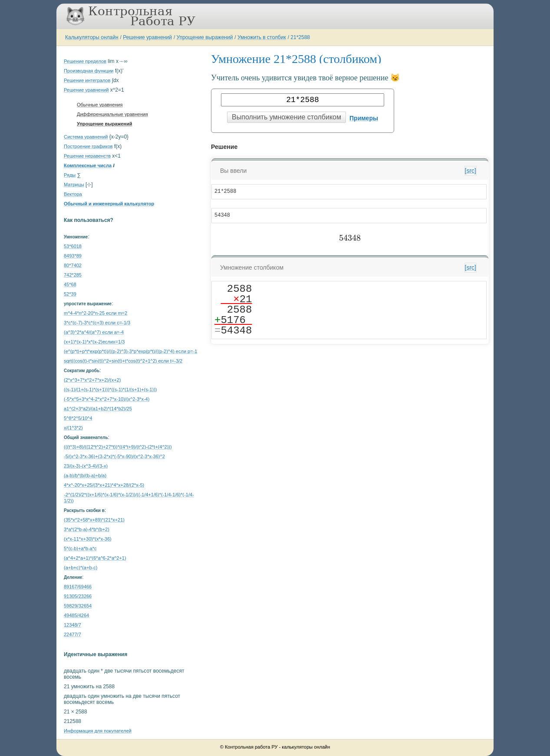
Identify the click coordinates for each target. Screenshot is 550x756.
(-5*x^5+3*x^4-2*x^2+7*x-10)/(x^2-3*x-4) (107, 399)
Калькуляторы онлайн (92, 37)
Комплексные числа (88, 165)
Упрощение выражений (205, 37)
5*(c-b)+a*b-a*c (80, 548)
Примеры (364, 118)
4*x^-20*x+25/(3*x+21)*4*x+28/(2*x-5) (104, 485)
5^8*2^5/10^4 (78, 418)
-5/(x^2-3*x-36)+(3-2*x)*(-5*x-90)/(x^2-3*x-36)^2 (114, 456)
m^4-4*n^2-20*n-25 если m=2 (96, 313)
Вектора (73, 194)
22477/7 (72, 634)
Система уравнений (86, 137)
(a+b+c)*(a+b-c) (81, 568)
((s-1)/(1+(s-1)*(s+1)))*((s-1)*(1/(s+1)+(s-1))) (110, 390)
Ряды (70, 175)
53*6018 (73, 246)
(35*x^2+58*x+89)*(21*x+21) (94, 520)
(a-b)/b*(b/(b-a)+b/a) (85, 475)
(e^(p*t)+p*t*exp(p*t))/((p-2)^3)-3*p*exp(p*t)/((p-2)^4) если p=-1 (130, 351)
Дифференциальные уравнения (112, 114)
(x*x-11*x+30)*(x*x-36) (88, 539)
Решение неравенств (87, 156)
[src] (471, 171)
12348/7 (72, 625)
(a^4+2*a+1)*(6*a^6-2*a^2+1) (95, 558)
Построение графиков (88, 146)
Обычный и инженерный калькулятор (109, 204)
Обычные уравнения (100, 105)
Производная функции (89, 71)
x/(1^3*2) (73, 428)
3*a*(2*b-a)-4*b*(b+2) (87, 529)
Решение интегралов (87, 80)
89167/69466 (78, 587)
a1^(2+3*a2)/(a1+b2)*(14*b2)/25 (98, 409)
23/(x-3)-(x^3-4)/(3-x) (86, 466)
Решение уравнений (147, 37)
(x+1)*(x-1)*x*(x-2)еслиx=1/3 (94, 342)
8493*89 (73, 256)
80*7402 (73, 265)
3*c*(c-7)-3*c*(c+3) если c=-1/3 (97, 323)
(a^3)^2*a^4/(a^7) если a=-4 (94, 332)
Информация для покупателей (98, 731)
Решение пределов (85, 61)
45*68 (70, 284)
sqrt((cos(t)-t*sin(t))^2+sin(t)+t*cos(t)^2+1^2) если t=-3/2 (123, 361)
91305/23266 (78, 596)
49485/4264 (76, 615)
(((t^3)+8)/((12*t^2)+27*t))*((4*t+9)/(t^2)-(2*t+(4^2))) (118, 447)
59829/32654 (78, 606)
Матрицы (74, 185)
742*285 (73, 275)
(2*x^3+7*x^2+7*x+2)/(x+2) (92, 380)
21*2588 (300, 37)
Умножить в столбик (262, 37)
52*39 (70, 294)
